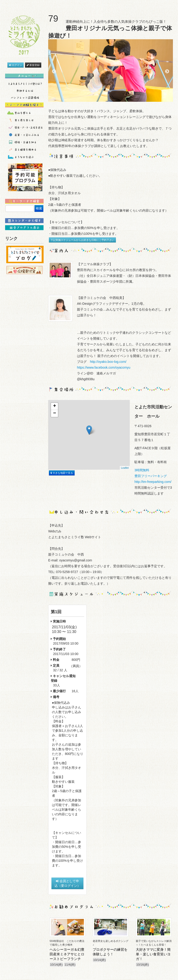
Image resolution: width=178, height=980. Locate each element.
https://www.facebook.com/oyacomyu (104, 367)
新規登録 (33, 65)
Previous (54, 72)
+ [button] (55, 406)
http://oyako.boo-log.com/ (108, 362)
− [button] (55, 413)
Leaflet (125, 468)
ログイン (16, 65)
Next (167, 72)
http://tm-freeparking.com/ (153, 482)
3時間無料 (143, 470)
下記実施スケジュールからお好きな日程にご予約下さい (82, 240)
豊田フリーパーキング (151, 476)
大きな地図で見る (62, 473)
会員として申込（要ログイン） (67, 883)
